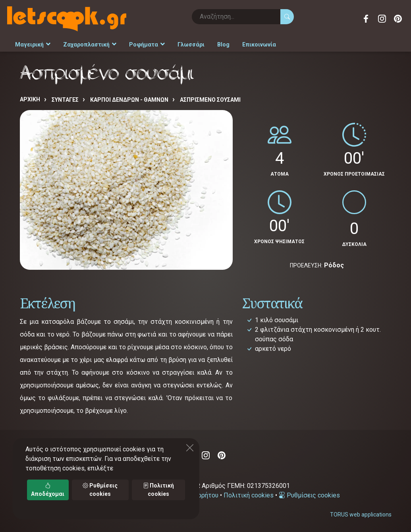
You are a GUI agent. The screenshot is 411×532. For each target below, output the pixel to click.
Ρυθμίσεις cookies (309, 495)
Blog (223, 44)
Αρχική (30, 99)
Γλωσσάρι (191, 44)
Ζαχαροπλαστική (90, 44)
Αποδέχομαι (48, 490)
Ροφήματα (147, 44)
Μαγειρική (33, 44)
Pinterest (398, 19)
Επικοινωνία (259, 44)
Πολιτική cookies (249, 495)
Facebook (366, 19)
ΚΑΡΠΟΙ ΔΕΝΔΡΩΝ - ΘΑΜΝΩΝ (129, 100)
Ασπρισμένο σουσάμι (210, 100)
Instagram (382, 19)
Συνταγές (65, 100)
